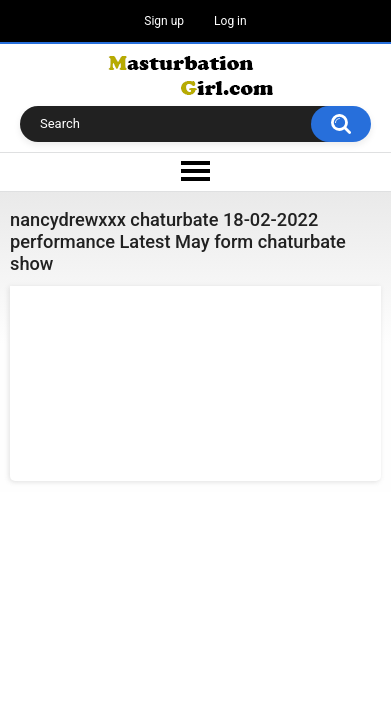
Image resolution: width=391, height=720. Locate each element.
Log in (230, 21)
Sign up (164, 21)
